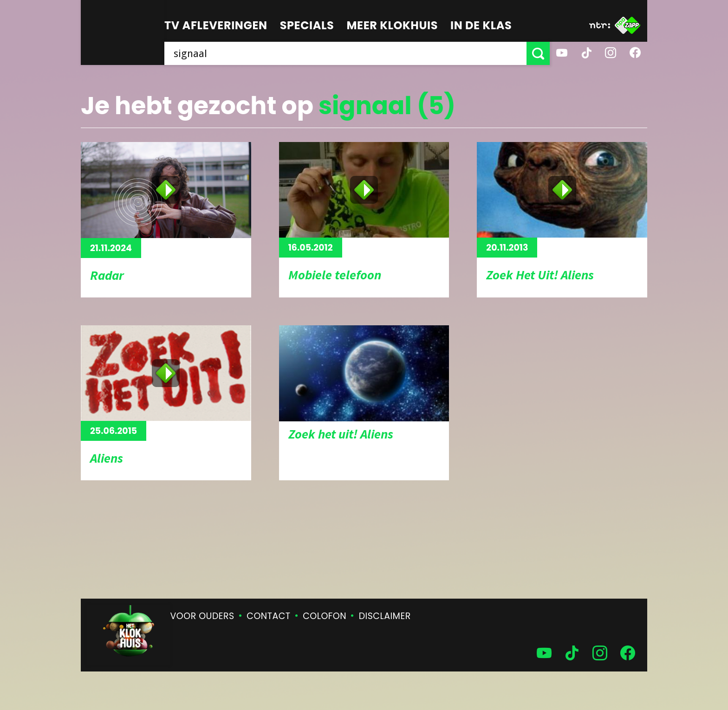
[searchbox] (345, 53)
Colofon (325, 616)
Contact (268, 616)
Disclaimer (385, 616)
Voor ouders (202, 616)
